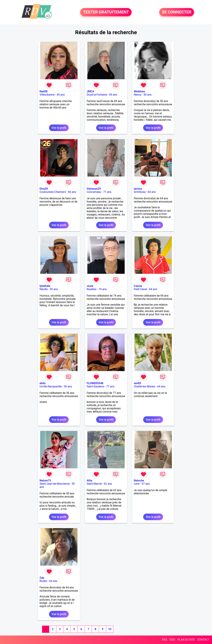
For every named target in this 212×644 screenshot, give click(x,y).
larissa (138, 189)
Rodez (43, 581)
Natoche (139, 480)
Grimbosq (140, 192)
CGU (172, 640)
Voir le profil (59, 128)
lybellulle (45, 286)
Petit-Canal (140, 289)
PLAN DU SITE (186, 640)
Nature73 (45, 480)
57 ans (146, 484)
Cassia (138, 286)
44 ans (61, 95)
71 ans (107, 192)
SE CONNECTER (177, 12)
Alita (89, 480)
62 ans (108, 484)
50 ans (148, 95)
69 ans (113, 95)
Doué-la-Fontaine (97, 95)
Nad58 (44, 91)
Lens (137, 484)
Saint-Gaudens (95, 386)
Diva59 (44, 189)
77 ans (110, 386)
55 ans (54, 289)
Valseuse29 (94, 189)
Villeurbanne (47, 95)
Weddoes (139, 91)
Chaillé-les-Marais (144, 386)
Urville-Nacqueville (51, 386)
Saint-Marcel (94, 484)
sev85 (137, 383)
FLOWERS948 (95, 383)
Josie (90, 286)
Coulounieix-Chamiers (53, 192)
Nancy (138, 95)
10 (110, 629)
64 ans (152, 192)
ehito (43, 383)
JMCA (90, 91)
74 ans (103, 289)
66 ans (72, 192)
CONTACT (203, 640)
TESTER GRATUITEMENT (106, 12)
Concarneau (94, 192)
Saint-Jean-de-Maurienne (55, 484)
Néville (44, 289)
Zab (42, 578)
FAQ (165, 640)
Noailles (92, 289)
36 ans (68, 386)
